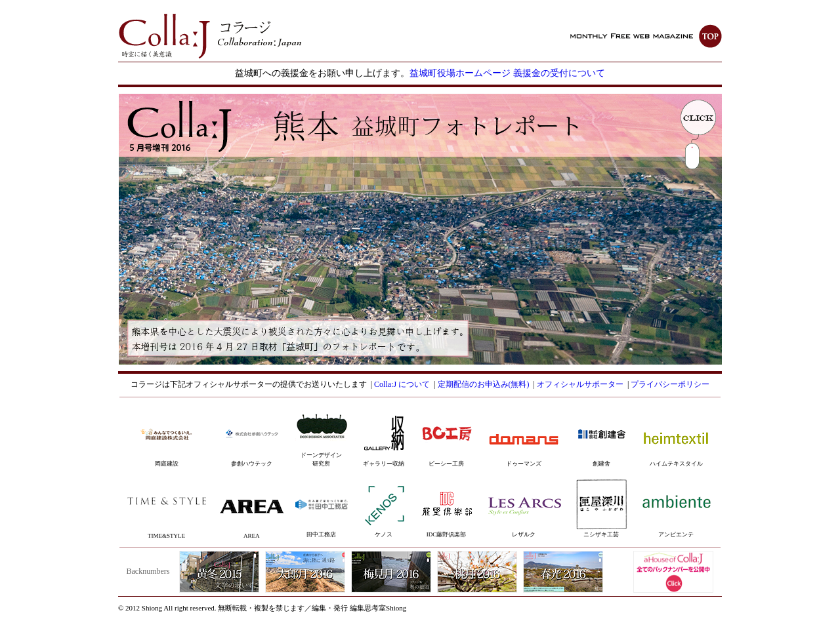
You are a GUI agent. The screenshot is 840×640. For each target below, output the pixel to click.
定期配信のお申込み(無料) (484, 384)
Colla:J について (402, 384)
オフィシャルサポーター (580, 384)
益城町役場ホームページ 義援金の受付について (507, 73)
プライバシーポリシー (670, 384)
